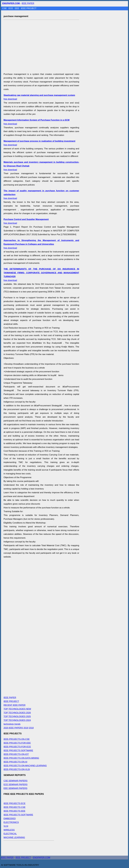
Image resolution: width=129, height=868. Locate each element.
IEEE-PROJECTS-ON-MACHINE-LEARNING (25, 766)
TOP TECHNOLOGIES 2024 (17, 720)
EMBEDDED (10, 819)
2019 (26, 728)
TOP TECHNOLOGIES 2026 (17, 713)
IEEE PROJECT (29, 8)
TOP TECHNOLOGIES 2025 (17, 716)
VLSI (6, 826)
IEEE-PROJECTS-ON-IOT (16, 754)
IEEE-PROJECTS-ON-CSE (17, 739)
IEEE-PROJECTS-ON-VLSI (17, 769)
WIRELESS (9, 830)
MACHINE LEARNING (14, 837)
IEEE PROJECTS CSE (14, 807)
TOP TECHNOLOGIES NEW (17, 709)
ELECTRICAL (10, 834)
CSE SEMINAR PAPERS (15, 781)
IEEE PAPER (28, 3)
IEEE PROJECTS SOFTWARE (18, 750)
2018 (31, 728)
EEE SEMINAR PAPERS (15, 788)
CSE (5, 8)
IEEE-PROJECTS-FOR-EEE (17, 743)
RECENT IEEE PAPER (14, 705)
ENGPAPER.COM (42, 857)
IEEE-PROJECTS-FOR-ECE (17, 747)
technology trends (12, 724)
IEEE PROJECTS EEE (14, 811)
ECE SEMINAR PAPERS (15, 785)
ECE (11, 8)
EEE (17, 8)
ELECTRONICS (11, 822)
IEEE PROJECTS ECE (14, 803)
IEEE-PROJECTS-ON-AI (15, 762)
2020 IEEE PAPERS (13, 728)
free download (41, 244)
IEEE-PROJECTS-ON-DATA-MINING (21, 758)
